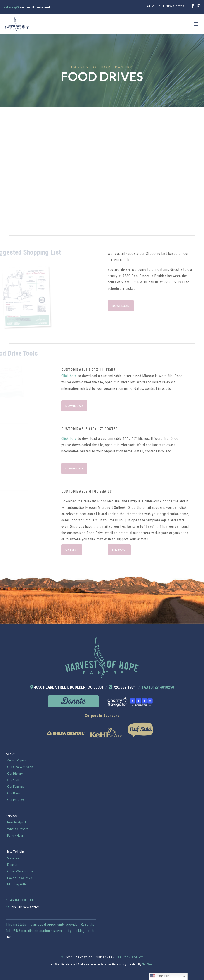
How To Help (15, 851)
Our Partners (16, 800)
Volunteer (14, 858)
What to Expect (18, 829)
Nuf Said (147, 964)
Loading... (102, 170)
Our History (15, 773)
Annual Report (17, 760)
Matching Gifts (17, 884)
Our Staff (13, 780)
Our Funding (15, 787)
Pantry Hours (16, 835)
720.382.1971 (124, 687)
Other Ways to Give (20, 871)
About (10, 754)
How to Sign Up (17, 822)
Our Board (14, 793)
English (160, 976)
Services (12, 816)
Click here (69, 376)
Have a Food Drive (20, 878)
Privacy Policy (131, 957)
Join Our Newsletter (25, 907)
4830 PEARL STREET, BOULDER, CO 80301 (69, 687)
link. (9, 937)
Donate (12, 865)
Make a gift (12, 7)
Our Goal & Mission (20, 767)
